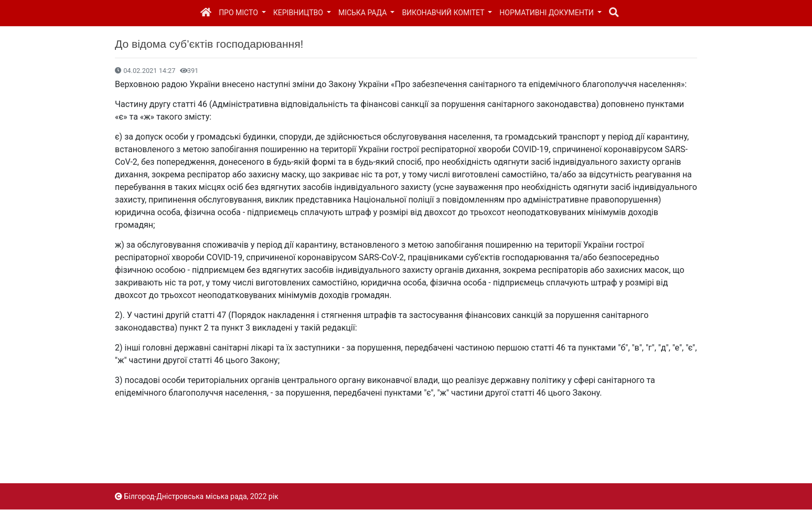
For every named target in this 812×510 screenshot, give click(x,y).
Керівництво (299, 13)
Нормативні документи (547, 13)
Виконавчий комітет (444, 13)
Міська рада (364, 13)
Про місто (239, 13)
